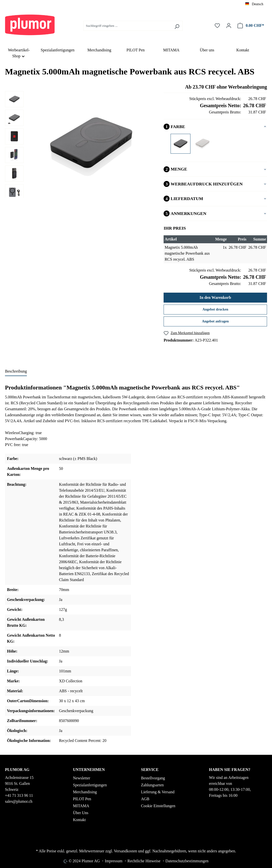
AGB (145, 799)
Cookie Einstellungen (158, 806)
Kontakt (80, 820)
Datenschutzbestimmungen (187, 861)
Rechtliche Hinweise (144, 861)
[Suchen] (177, 26)
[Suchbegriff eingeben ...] (127, 26)
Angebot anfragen (215, 321)
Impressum (113, 861)
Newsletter (82, 778)
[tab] (16, 372)
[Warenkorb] (251, 26)
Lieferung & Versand (158, 792)
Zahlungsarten (152, 785)
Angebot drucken (215, 309)
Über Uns (81, 813)
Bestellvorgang (153, 778)
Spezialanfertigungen (90, 785)
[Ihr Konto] (229, 26)
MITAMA (81, 806)
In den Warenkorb (215, 297)
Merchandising (85, 792)
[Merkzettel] (217, 26)
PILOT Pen (82, 799)
